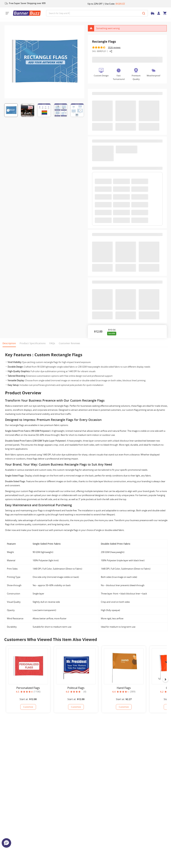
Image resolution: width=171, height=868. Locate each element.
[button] (6, 843)
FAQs (52, 343)
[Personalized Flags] (28, 707)
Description (9, 343)
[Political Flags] (76, 707)
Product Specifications (33, 343)
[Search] (144, 13)
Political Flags (76, 688)
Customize (28, 707)
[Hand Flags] (124, 707)
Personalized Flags (28, 688)
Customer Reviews (69, 343)
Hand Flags (124, 688)
